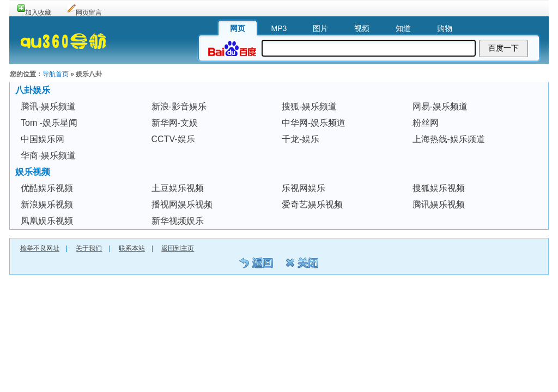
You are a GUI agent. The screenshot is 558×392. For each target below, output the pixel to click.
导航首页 (56, 74)
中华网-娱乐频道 (314, 123)
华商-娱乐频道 (48, 155)
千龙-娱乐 (301, 139)
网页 (238, 28)
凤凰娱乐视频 (47, 221)
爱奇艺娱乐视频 (312, 204)
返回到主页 (178, 248)
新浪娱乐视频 (47, 204)
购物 (445, 28)
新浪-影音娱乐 (179, 106)
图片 (320, 28)
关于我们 (89, 248)
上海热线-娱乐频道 (449, 139)
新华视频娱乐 (178, 221)
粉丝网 (426, 123)
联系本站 (132, 248)
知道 (403, 28)
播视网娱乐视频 (182, 204)
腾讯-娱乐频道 (48, 106)
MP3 (279, 28)
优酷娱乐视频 (47, 188)
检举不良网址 (40, 248)
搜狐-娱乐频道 (309, 106)
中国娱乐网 (43, 139)
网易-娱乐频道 (440, 106)
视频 (362, 28)
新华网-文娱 (175, 123)
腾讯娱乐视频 (439, 204)
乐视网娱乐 (304, 188)
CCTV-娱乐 (173, 139)
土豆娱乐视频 (178, 188)
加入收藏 (38, 13)
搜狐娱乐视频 (439, 188)
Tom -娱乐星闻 (49, 123)
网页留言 (89, 13)
